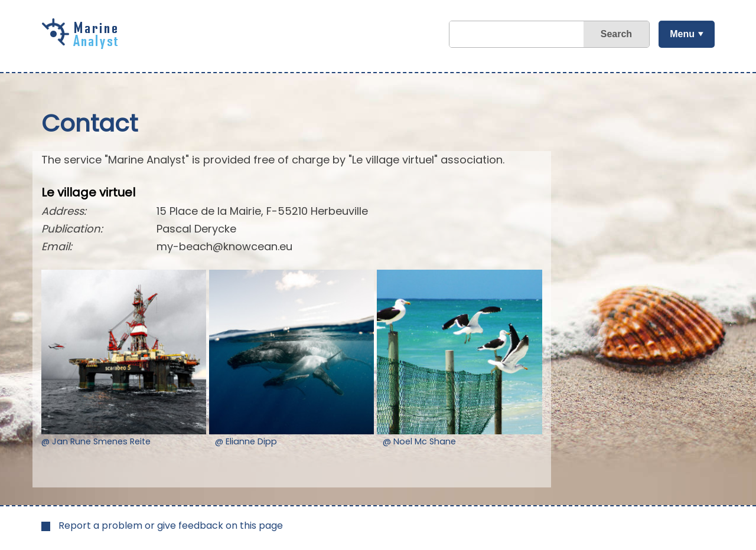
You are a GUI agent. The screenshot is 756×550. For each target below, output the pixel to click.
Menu (682, 34)
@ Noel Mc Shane (419, 441)
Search (616, 34)
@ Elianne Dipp (246, 441)
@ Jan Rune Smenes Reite (96, 441)
